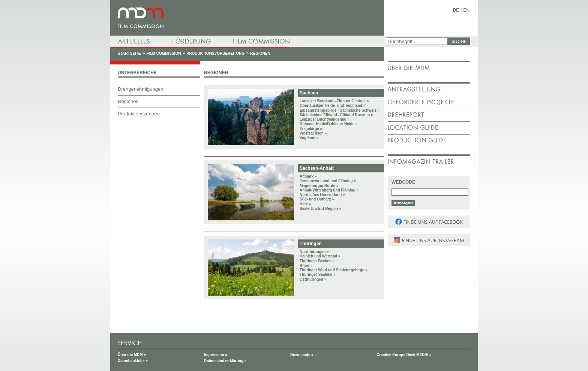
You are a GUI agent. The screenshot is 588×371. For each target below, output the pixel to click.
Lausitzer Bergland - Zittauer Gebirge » (334, 101)
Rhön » (306, 266)
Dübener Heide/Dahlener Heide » (329, 124)
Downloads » (302, 355)
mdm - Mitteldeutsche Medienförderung (247, 18)
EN (466, 10)
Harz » (305, 204)
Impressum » (216, 355)
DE (456, 10)
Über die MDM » (132, 355)
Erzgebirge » (311, 129)
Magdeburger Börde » (319, 186)
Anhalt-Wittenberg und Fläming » (329, 190)
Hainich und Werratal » (320, 256)
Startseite (129, 53)
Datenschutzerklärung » (225, 361)
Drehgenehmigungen (140, 89)
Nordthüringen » (314, 252)
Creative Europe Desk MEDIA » (404, 355)
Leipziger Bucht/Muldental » (325, 119)
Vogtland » (309, 138)
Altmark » (308, 176)
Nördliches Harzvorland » (322, 195)
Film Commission (164, 53)
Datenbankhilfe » (133, 361)
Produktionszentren (139, 114)
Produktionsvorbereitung (216, 53)
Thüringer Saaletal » (318, 275)
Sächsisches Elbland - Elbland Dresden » (336, 115)
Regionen (260, 53)
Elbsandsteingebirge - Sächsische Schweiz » (340, 110)
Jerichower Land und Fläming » (328, 181)
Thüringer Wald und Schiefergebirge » (334, 270)
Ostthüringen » (313, 279)
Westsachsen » (313, 133)
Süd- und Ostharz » (317, 199)
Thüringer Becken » (317, 261)
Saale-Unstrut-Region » (320, 209)
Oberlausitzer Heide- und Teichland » (332, 105)
